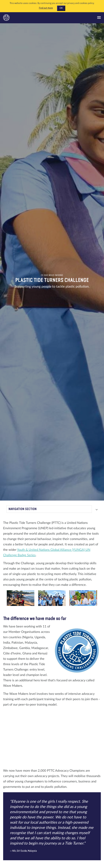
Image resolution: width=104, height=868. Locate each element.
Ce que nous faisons (52, 275)
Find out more (46, 8)
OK (61, 8)
